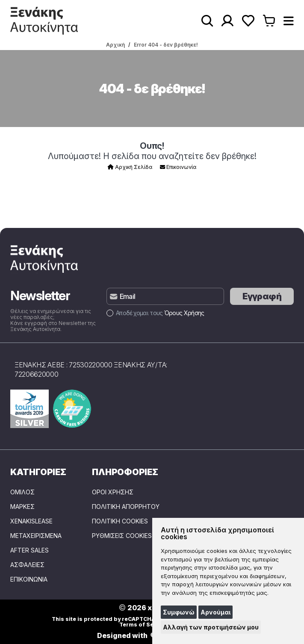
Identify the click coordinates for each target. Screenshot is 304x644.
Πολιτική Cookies (120, 521)
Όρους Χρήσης (184, 313)
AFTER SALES (30, 550)
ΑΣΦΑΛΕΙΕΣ (27, 565)
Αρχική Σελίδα (130, 167)
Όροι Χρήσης (113, 492)
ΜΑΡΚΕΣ (22, 507)
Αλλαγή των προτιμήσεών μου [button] (211, 627)
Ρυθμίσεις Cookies (122, 536)
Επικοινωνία (178, 167)
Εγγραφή (262, 296)
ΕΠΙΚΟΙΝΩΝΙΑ (29, 579)
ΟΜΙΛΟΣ (22, 492)
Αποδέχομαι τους (155, 313)
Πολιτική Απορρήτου (126, 507)
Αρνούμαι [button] (215, 612)
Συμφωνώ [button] (179, 612)
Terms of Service (143, 625)
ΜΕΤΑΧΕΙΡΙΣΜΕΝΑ (36, 536)
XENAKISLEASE (31, 521)
